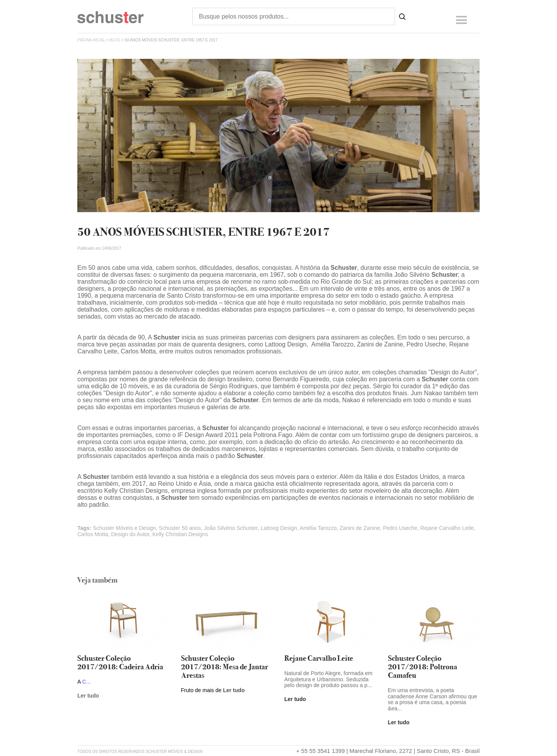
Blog (115, 40)
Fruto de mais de (202, 690)
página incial (91, 40)
